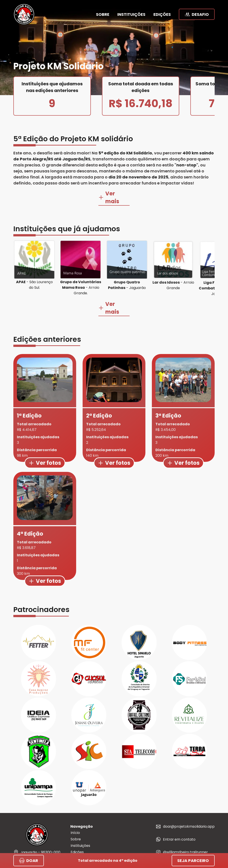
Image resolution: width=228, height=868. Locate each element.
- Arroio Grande (173, 277)
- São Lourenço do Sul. (34, 277)
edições (162, 14)
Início (75, 817)
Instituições (80, 830)
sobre (103, 14)
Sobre (76, 824)
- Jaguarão (127, 277)
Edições (77, 837)
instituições (131, 14)
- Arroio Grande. (81, 280)
